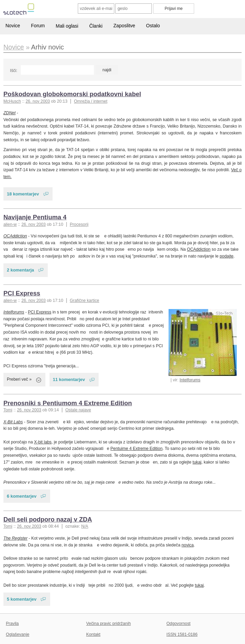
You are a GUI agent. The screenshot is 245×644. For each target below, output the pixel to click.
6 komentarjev (22, 496)
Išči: (13, 71)
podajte (227, 256)
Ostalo (153, 26)
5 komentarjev (22, 599)
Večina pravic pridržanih (109, 624)
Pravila (12, 624)
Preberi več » (19, 379)
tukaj (197, 462)
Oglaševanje (17, 634)
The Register (15, 538)
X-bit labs (43, 442)
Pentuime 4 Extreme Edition (137, 449)
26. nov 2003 (38, 101)
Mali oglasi (67, 26)
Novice (13, 26)
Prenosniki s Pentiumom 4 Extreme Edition (68, 403)
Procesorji (79, 224)
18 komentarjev (23, 194)
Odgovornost (179, 624)
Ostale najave (78, 410)
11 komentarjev (69, 379)
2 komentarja (20, 270)
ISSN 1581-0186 (182, 634)
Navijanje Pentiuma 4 (35, 217)
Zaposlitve (124, 26)
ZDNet (10, 113)
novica (188, 545)
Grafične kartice (84, 301)
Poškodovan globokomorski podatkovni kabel (72, 94)
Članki (96, 26)
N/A (85, 526)
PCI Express (22, 293)
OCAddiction (15, 236)
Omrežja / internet (91, 101)
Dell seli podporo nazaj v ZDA (48, 519)
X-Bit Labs (13, 422)
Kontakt (93, 634)
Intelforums (190, 380)
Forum (38, 26)
